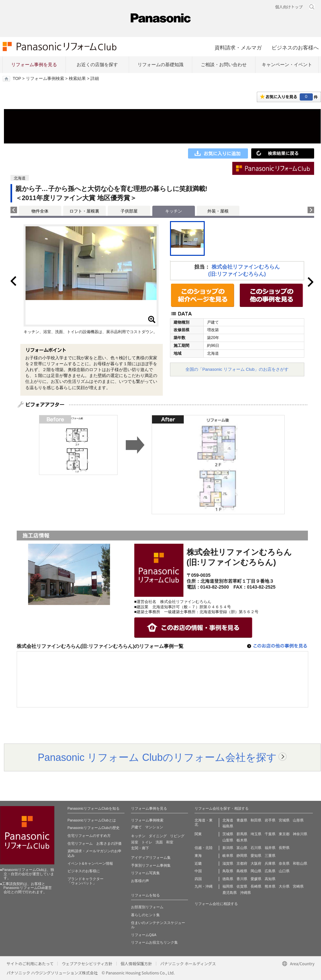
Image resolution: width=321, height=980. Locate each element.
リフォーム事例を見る (34, 65)
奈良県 (284, 863)
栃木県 (242, 840)
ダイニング (158, 836)
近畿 (198, 863)
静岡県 (242, 856)
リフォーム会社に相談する (216, 904)
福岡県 (228, 886)
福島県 (228, 826)
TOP (17, 79)
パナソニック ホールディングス (188, 963)
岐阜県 (228, 856)
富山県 (242, 848)
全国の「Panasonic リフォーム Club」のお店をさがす (237, 369)
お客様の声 (140, 881)
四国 (198, 879)
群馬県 (242, 834)
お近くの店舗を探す (97, 65)
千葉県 (270, 834)
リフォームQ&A (144, 935)
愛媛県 (256, 879)
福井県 (270, 848)
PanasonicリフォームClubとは (92, 820)
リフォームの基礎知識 (160, 65)
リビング (177, 836)
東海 (198, 856)
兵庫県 (270, 863)
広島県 (270, 871)
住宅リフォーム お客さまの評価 (94, 843)
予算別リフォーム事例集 (151, 865)
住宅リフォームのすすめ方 (89, 836)
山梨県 (228, 840)
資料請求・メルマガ (238, 47)
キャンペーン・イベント (287, 65)
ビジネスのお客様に (84, 871)
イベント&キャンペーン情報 (90, 863)
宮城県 (284, 820)
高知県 (270, 879)
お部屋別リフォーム (147, 907)
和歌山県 (300, 863)
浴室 (135, 842)
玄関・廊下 (140, 848)
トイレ (147, 842)
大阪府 (256, 863)
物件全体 (40, 211)
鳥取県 (228, 871)
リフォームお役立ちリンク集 (154, 942)
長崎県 (256, 886)
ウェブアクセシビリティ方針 (87, 963)
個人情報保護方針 (136, 963)
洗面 (159, 842)
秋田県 (256, 820)
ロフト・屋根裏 (84, 211)
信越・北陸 (204, 848)
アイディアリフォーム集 (151, 857)
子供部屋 (129, 211)
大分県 (284, 886)
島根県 (242, 871)
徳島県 (228, 879)
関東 (198, 834)
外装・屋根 (218, 211)
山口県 (284, 871)
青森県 (242, 820)
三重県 (270, 856)
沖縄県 (245, 893)
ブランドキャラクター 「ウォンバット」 (85, 881)
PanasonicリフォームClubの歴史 (94, 828)
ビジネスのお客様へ (295, 47)
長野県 (284, 848)
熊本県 (270, 886)
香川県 (242, 879)
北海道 (228, 820)
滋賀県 (228, 863)
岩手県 (270, 820)
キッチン (138, 836)
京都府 (242, 863)
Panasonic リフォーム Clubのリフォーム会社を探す (157, 757)
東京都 (284, 834)
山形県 (298, 820)
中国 (198, 871)
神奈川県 (300, 834)
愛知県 (256, 856)
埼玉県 (256, 834)
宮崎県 (298, 886)
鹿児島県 (230, 893)
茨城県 (228, 834)
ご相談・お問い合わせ (224, 65)
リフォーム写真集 (145, 873)
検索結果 (77, 79)
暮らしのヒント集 (145, 915)
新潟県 (228, 848)
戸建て (136, 827)
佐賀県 (242, 886)
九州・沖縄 (204, 886)
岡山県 (256, 871)
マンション (154, 827)
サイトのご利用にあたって (30, 963)
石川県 (256, 848)
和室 (170, 842)
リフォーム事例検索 (45, 79)
